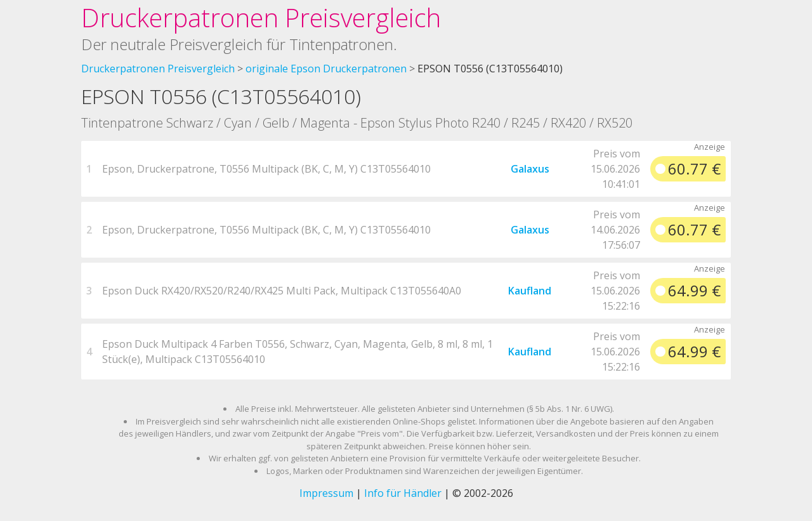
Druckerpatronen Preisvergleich (261, 17)
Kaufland (530, 291)
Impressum (326, 493)
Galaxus (530, 169)
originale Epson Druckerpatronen (326, 69)
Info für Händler (403, 493)
